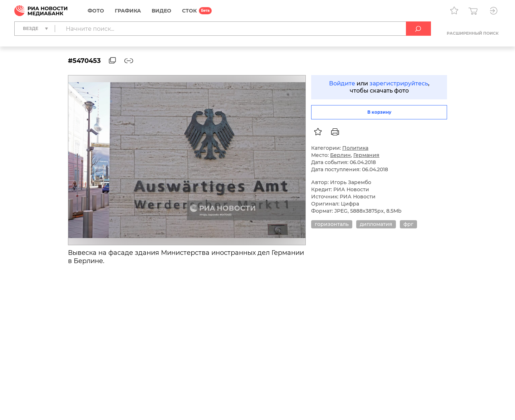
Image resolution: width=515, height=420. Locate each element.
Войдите (342, 83)
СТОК (189, 11)
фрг (408, 224)
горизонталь (332, 224)
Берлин (340, 155)
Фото (96, 11)
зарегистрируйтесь (399, 83)
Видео (161, 11)
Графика (128, 11)
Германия (366, 155)
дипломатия (376, 224)
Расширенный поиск (473, 33)
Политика (355, 148)
